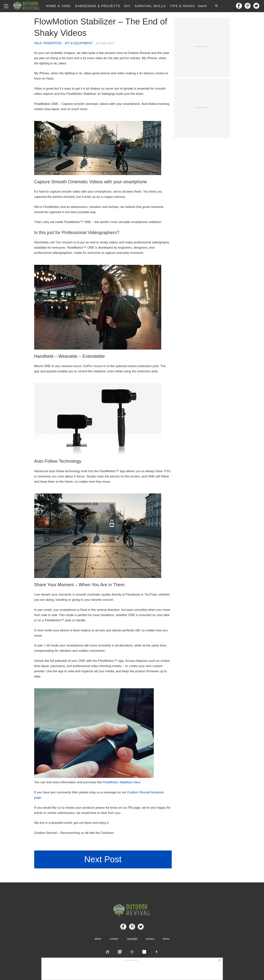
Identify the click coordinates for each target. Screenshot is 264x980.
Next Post (103, 859)
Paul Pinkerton (48, 43)
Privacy (150, 939)
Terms (166, 939)
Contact (114, 939)
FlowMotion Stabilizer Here (122, 782)
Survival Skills (150, 6)
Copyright (132, 939)
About (98, 939)
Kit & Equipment (79, 43)
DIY (128, 6)
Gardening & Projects (98, 6)
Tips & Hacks (182, 6)
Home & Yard (58, 6)
